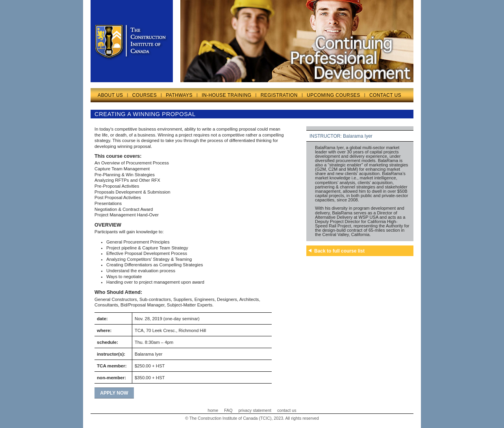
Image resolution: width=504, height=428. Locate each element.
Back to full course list (339, 251)
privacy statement (255, 410)
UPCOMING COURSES (334, 95)
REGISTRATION (279, 95)
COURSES (145, 95)
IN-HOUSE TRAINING (226, 95)
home (213, 410)
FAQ (228, 410)
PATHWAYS (179, 95)
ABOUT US (110, 95)
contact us (287, 410)
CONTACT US (385, 95)
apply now (114, 393)
